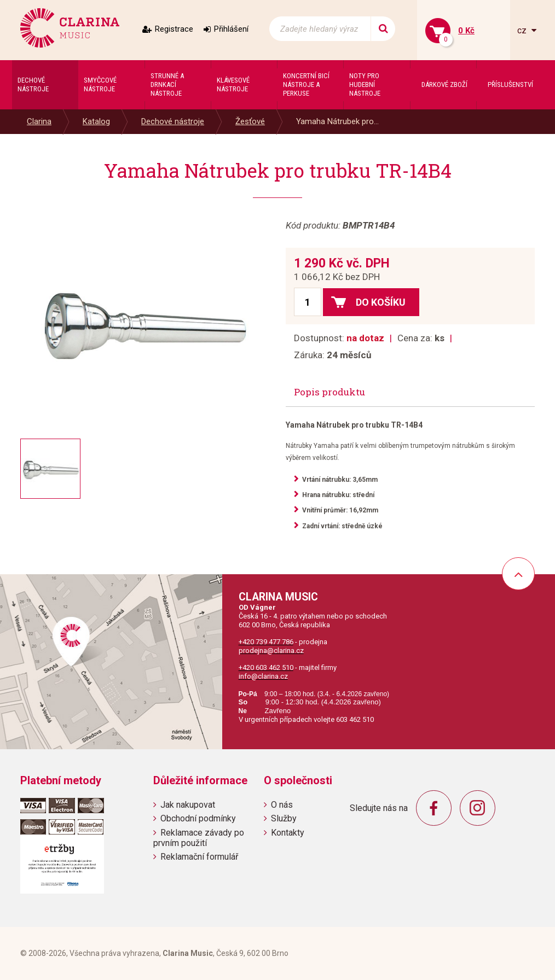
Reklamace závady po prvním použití (199, 838)
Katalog (96, 121)
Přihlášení (231, 29)
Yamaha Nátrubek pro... (337, 121)
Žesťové (250, 121)
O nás (282, 805)
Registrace (174, 29)
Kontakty (288, 833)
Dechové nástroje (173, 121)
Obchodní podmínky (198, 818)
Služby (284, 818)
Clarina (39, 121)
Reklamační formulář (199, 857)
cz (523, 30)
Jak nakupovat (188, 805)
